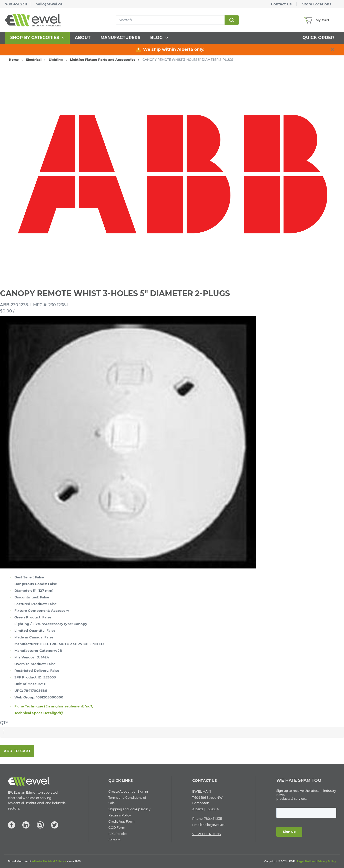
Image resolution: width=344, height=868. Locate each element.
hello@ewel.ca (49, 4)
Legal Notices (306, 861)
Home (14, 60)
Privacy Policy (327, 861)
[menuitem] (37, 38)
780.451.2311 (16, 4)
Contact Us (281, 4)
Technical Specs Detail (39, 713)
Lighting (56, 60)
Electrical (34, 60)
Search (231, 20)
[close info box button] (332, 50)
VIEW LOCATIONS (206, 834)
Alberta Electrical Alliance (49, 861)
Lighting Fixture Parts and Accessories (103, 60)
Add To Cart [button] (17, 751)
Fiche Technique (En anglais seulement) (54, 706)
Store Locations (317, 4)
